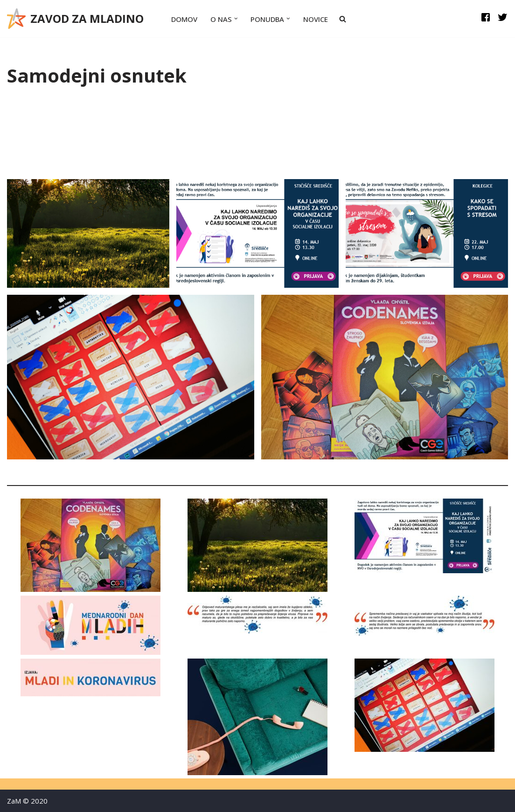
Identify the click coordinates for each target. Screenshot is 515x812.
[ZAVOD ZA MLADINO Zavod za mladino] (75, 19)
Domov (184, 19)
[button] (236, 19)
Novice (316, 19)
